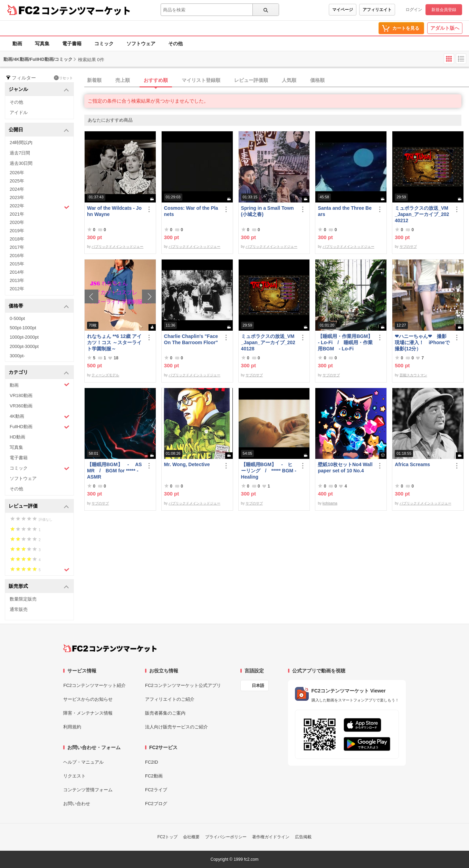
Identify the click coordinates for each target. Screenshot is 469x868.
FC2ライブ (156, 790)
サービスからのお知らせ (88, 699)
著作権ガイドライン (271, 837)
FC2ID (152, 762)
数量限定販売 (23, 599)
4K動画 (40, 417)
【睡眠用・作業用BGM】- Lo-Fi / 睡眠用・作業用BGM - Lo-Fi (345, 342)
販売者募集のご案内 (165, 713)
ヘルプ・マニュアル (83, 762)
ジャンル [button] (39, 90)
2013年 (17, 280)
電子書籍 (72, 44)
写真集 (42, 44)
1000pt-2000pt (24, 337)
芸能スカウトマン (413, 375)
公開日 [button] (39, 130)
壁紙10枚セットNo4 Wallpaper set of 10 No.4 (345, 468)
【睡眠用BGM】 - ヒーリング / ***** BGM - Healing (269, 471)
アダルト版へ (445, 28)
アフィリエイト (377, 10)
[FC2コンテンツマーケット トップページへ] (110, 648)
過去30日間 (21, 163)
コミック (104, 44)
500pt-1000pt (23, 328)
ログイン (414, 10)
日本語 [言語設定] (258, 686)
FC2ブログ (156, 804)
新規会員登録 (444, 10)
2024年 (17, 189)
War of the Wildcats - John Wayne (114, 211)
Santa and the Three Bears (345, 211)
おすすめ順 (156, 80)
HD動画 (17, 437)
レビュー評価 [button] (39, 506)
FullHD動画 (40, 427)
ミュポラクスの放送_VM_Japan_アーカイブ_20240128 (268, 342)
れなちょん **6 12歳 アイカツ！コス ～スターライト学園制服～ (114, 342)
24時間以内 (21, 143)
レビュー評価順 (251, 80)
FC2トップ (168, 837)
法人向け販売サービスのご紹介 (176, 727)
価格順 (317, 80)
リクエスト (74, 776)
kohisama (330, 503)
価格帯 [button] (39, 306)
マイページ (343, 10)
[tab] (277, 81)
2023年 (17, 197)
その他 (175, 44)
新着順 (94, 80)
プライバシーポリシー (226, 837)
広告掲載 (303, 837)
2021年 (17, 214)
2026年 (17, 173)
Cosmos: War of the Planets (191, 211)
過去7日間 (20, 153)
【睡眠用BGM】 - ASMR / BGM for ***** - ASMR (114, 471)
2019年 (17, 231)
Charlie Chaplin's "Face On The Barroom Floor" (191, 339)
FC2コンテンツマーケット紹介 (94, 685)
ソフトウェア (141, 44)
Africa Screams (412, 464)
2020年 (17, 222)
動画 (17, 44)
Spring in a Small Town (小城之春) (267, 211)
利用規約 (72, 727)
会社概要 (191, 837)
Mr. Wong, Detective (187, 464)
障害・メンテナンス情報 (88, 713)
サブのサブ (408, 247)
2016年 (17, 256)
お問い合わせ (77, 804)
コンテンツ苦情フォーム (88, 790)
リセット (63, 78)
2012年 (17, 289)
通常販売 (19, 609)
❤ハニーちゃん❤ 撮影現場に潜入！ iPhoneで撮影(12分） (422, 342)
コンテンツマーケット (86, 10)
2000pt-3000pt (24, 346)
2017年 (17, 247)
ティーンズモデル (105, 375)
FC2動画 (154, 776)
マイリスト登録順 (201, 80)
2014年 (17, 272)
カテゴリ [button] (39, 373)
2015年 (17, 264)
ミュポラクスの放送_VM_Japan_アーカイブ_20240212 (422, 214)
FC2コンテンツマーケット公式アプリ (183, 685)
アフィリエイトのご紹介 (170, 699)
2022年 (40, 207)
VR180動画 (21, 395)
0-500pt (17, 318)
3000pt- (17, 356)
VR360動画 (21, 406)
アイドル (19, 112)
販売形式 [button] (39, 587)
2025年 (17, 181)
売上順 (123, 80)
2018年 (17, 239)
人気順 (289, 80)
